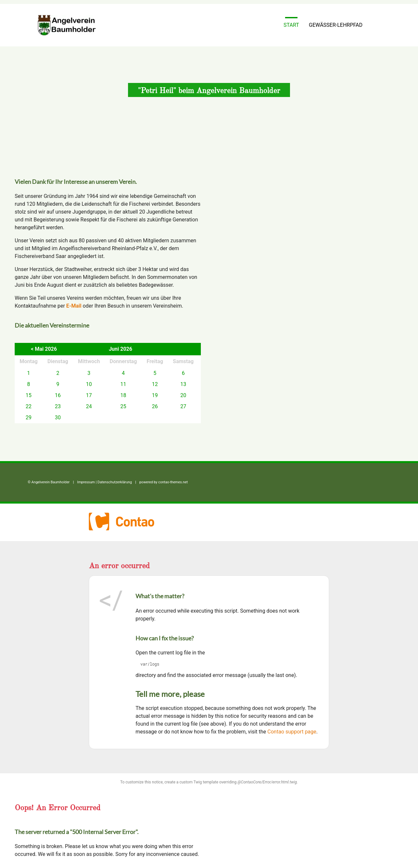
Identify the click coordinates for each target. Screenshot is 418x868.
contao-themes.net (173, 482)
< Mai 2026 (44, 349)
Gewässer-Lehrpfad (336, 25)
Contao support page (292, 732)
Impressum (86, 482)
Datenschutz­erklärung (115, 482)
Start (291, 25)
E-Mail (74, 306)
